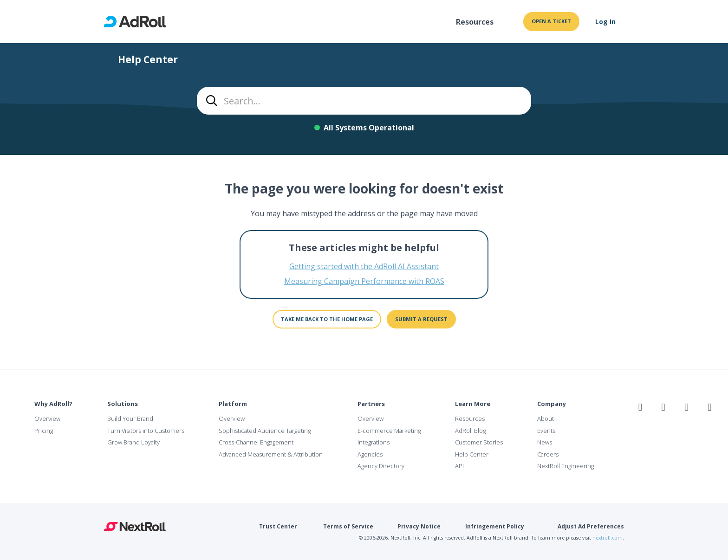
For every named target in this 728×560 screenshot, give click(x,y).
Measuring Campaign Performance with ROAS (364, 281)
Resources (475, 22)
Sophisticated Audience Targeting (265, 431)
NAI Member (677, 427)
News (545, 442)
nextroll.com (608, 538)
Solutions (123, 404)
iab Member (644, 427)
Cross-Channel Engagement (256, 442)
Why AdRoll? (53, 404)
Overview (47, 418)
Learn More (473, 404)
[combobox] (364, 101)
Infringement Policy (495, 526)
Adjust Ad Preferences (591, 526)
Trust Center (278, 526)
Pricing (44, 431)
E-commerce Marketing (389, 431)
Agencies (370, 454)
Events (546, 431)
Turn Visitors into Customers (146, 431)
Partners (371, 404)
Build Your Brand (130, 418)
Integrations (374, 442)
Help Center (472, 454)
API (459, 466)
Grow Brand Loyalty (133, 442)
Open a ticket (551, 21)
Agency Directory (381, 466)
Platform (233, 404)
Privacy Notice (419, 526)
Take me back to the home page (327, 319)
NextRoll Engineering (565, 466)
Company (552, 404)
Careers (548, 454)
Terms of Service (348, 526)
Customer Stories (479, 442)
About (546, 418)
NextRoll (135, 527)
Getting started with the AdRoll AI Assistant (364, 266)
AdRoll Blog (470, 431)
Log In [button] (605, 22)
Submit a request (421, 319)
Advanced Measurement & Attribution (271, 454)
